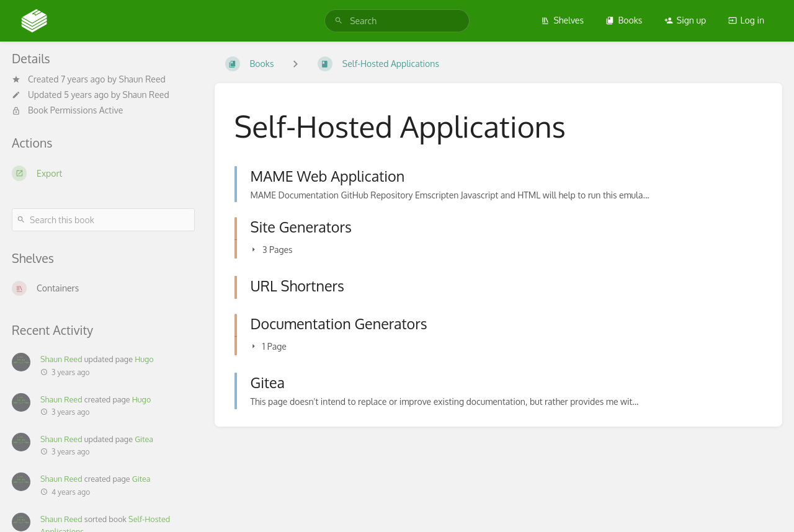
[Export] (103, 173)
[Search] (339, 21)
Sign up (685, 20)
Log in (746, 20)
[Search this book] (103, 220)
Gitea (144, 439)
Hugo (144, 359)
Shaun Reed (142, 79)
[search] (397, 21)
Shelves (562, 20)
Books (624, 20)
